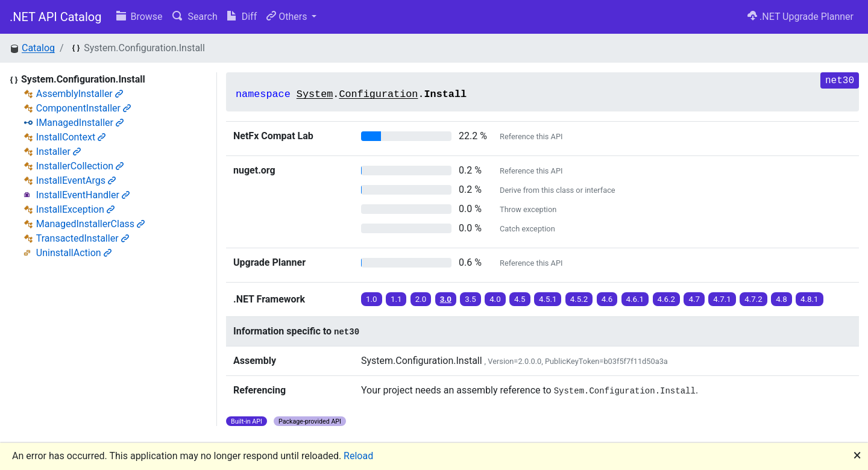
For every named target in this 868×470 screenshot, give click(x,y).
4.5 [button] (520, 299)
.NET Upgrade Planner (800, 17)
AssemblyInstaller (80, 94)
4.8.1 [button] (810, 299)
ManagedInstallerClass (90, 224)
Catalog (38, 48)
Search (195, 17)
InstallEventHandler (83, 195)
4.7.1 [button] (722, 299)
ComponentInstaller (83, 108)
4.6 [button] (607, 299)
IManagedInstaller (80, 123)
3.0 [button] (446, 299)
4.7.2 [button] (753, 299)
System (315, 94)
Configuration (378, 94)
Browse (140, 17)
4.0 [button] (495, 299)
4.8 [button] (782, 299)
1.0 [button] (372, 299)
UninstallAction (74, 253)
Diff (242, 17)
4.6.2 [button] (667, 299)
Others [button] (288, 17)
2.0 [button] (421, 299)
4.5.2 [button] (579, 299)
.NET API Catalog (56, 17)
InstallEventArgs (76, 180)
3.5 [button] (470, 299)
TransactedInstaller (83, 238)
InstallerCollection (80, 166)
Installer (58, 152)
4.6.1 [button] (635, 299)
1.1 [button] (396, 299)
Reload (358, 456)
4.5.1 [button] (548, 299)
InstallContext (71, 137)
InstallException (75, 209)
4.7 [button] (694, 299)
